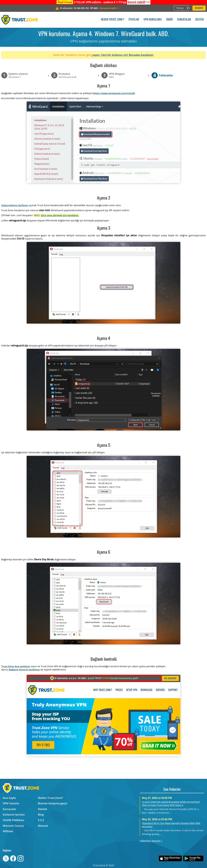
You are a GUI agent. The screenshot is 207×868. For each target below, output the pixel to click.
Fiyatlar (134, 20)
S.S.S (41, 820)
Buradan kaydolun (141, 55)
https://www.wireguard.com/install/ (114, 93)
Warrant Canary (13, 826)
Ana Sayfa (9, 798)
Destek (200, 20)
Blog (41, 814)
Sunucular (184, 20)
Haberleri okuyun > (151, 841)
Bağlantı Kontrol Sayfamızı (24, 669)
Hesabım (199, 8)
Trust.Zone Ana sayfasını (16, 666)
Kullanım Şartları (14, 814)
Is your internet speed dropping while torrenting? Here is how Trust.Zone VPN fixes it (171, 803)
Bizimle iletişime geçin (53, 803)
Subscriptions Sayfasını (15, 205)
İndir (169, 20)
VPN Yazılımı (11, 803)
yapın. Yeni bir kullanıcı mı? (110, 55)
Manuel (43, 826)
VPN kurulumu (153, 20)
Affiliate (8, 831)
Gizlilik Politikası (14, 820)
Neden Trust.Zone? (113, 20)
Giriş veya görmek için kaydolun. (60, 215)
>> (139, 2)
